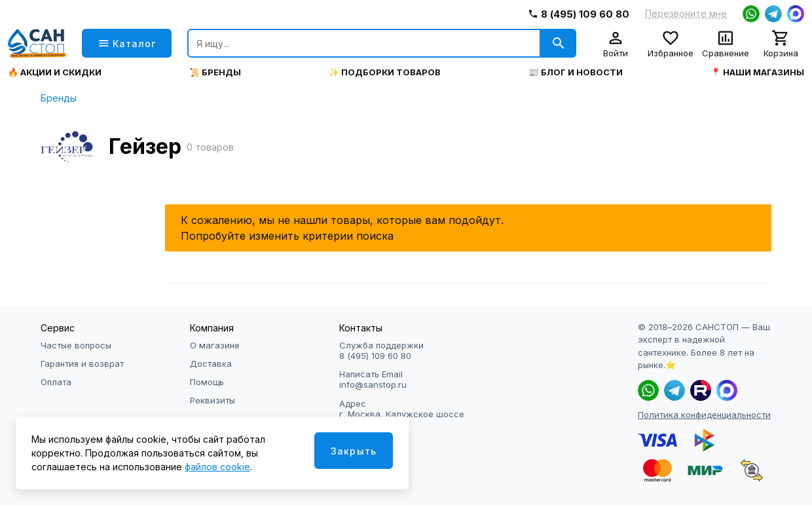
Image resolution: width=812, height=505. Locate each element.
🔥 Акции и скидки (55, 72)
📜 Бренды (215, 72)
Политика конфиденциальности (704, 415)
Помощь (207, 382)
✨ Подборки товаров (385, 72)
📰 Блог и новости (576, 72)
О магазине (215, 345)
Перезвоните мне (686, 14)
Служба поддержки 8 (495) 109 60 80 (381, 350)
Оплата (56, 382)
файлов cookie (217, 467)
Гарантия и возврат (82, 364)
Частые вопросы (76, 345)
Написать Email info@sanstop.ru (373, 379)
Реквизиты (212, 400)
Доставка (211, 364)
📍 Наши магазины (757, 72)
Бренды (59, 98)
